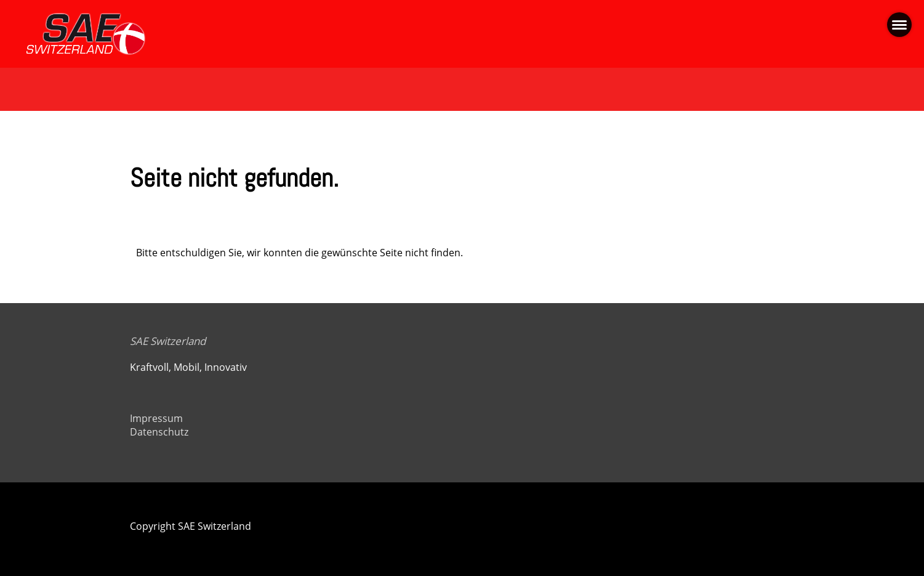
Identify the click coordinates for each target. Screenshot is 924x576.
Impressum (156, 418)
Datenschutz (159, 432)
